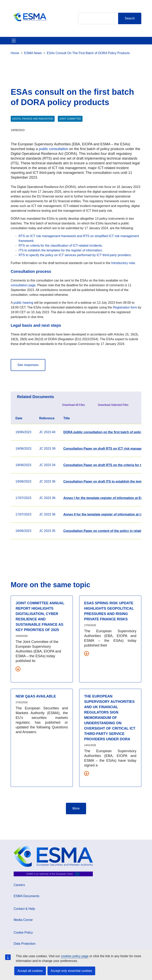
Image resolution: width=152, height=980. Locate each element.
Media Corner (23, 920)
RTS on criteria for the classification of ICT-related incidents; (61, 246)
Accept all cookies (30, 971)
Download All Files (74, 405)
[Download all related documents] (18, 669)
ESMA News (33, 53)
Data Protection (25, 944)
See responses (28, 365)
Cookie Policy (23, 933)
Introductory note (123, 263)
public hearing (23, 303)
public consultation (53, 149)
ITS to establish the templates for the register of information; (61, 250)
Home (15, 53)
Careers (19, 885)
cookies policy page (75, 956)
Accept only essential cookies (71, 971)
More (76, 808)
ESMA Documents (27, 896)
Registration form (125, 307)
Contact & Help (24, 909)
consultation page (23, 285)
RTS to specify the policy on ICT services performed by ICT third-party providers (75, 255)
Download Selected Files (113, 405)
